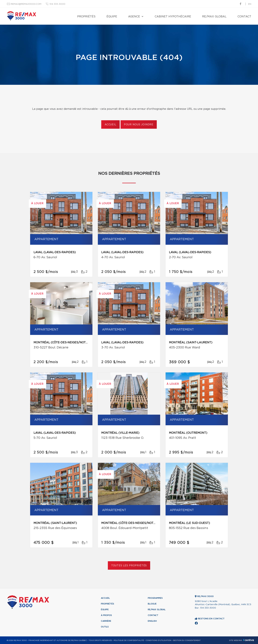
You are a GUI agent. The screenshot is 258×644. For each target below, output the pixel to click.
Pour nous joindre (139, 125)
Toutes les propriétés (129, 566)
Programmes (155, 598)
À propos (106, 615)
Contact (244, 17)
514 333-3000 (57, 4)
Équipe (112, 17)
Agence (134, 17)
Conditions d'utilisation (158, 640)
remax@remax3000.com (26, 4)
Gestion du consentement (187, 640)
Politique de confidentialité (129, 640)
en (250, 4)
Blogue (152, 604)
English (152, 621)
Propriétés (86, 17)
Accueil (110, 125)
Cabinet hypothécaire (173, 17)
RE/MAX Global (214, 17)
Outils (105, 627)
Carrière (106, 621)
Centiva (249, 640)
